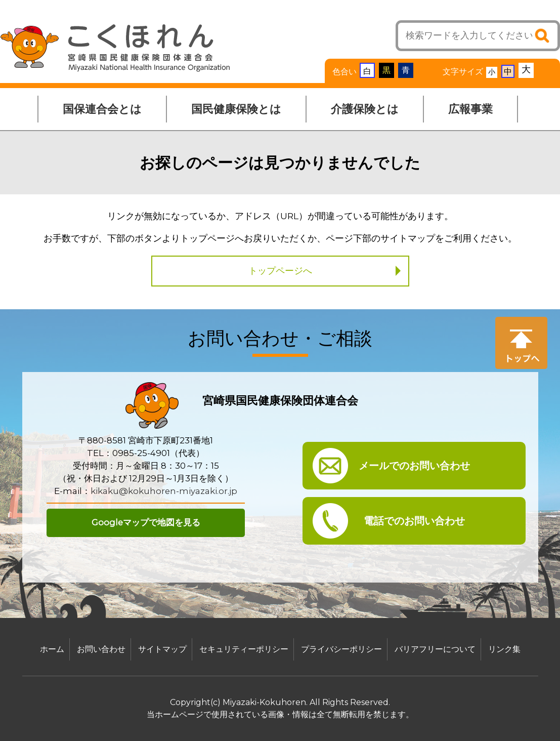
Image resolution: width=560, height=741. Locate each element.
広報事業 (470, 109)
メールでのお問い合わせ (414, 466)
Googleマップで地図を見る (146, 522)
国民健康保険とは (236, 109)
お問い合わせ (101, 649)
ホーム (52, 649)
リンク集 (504, 649)
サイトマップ (162, 649)
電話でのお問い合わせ (414, 521)
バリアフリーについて (435, 649)
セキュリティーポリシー (244, 649)
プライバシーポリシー (341, 649)
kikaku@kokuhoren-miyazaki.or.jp (164, 491)
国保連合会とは (102, 109)
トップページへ (280, 271)
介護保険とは (365, 109)
